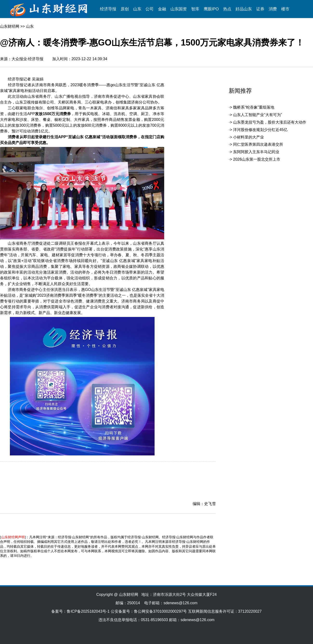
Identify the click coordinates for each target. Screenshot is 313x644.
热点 (227, 9)
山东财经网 (10, 26)
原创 (125, 9)
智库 (195, 9)
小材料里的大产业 (248, 137)
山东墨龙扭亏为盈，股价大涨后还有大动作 (270, 122)
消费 (273, 9)
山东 (137, 9)
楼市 (285, 9)
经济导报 (108, 9)
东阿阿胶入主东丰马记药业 (256, 152)
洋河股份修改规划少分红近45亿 (260, 130)
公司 (150, 9)
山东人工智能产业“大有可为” (258, 115)
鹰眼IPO (211, 9)
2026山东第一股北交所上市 (257, 159)
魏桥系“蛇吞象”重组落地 (254, 107)
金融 (162, 9)
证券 (260, 9)
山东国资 (179, 9)
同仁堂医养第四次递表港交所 (258, 144)
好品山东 (244, 9)
